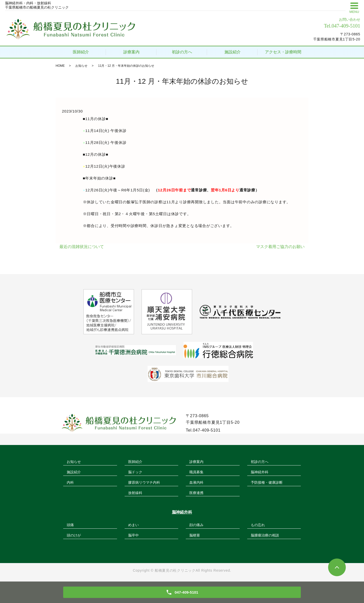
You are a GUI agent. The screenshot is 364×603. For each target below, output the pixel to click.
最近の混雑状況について (82, 247)
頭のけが (74, 535)
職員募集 (196, 472)
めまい (133, 525)
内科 (70, 482)
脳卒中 (133, 535)
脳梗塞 (195, 535)
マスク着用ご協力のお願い (280, 247)
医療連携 (196, 493)
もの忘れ (258, 525)
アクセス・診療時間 (283, 52)
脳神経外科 (260, 472)
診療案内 (131, 52)
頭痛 (70, 525)
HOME (60, 66)
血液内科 (196, 482)
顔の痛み (196, 525)
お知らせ (81, 66)
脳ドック (135, 472)
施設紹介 (233, 52)
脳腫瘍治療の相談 (265, 535)
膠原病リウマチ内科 (144, 482)
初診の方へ (182, 52)
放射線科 (135, 493)
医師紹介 (81, 52)
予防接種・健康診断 (267, 482)
